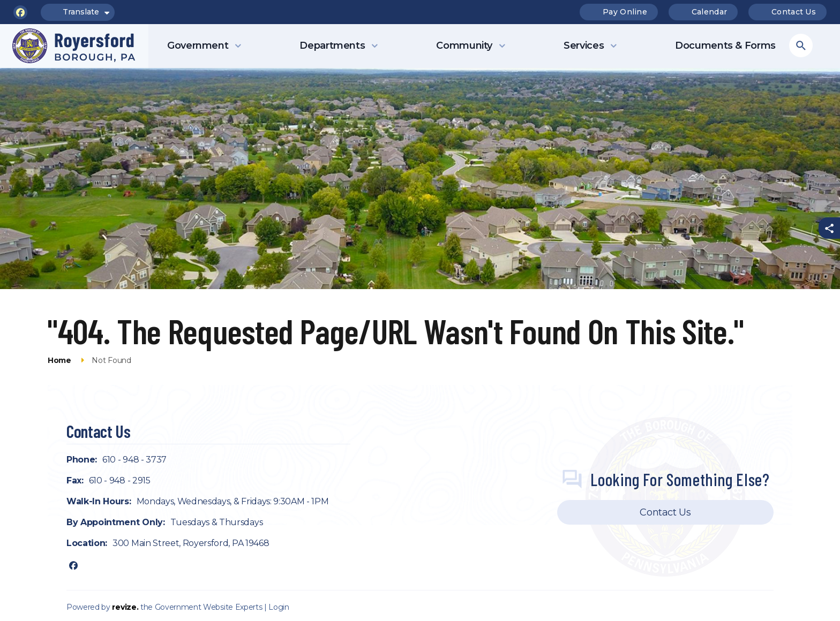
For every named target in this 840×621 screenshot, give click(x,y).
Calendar (703, 12)
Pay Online (618, 12)
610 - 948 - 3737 (134, 460)
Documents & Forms (725, 46)
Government (198, 46)
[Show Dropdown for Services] (613, 46)
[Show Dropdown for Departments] (374, 46)
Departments (332, 46)
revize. (125, 607)
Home (59, 360)
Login (279, 607)
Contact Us (787, 12)
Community (464, 46)
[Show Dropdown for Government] (238, 46)
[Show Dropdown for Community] (502, 46)
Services (584, 46)
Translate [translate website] (78, 12)
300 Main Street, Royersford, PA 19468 (191, 543)
